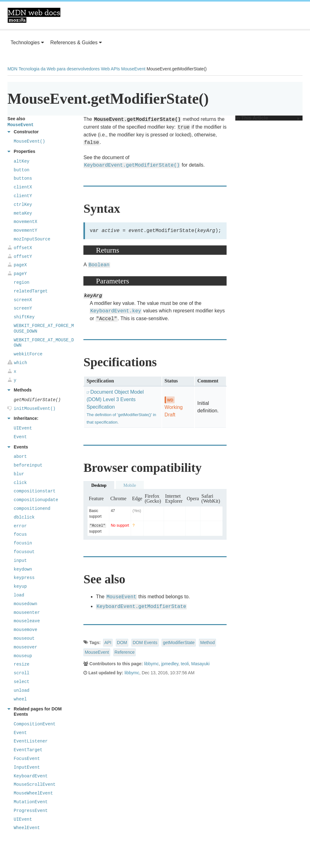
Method (207, 643)
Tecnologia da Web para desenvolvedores (59, 69)
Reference (125, 653)
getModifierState (179, 643)
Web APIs (110, 69)
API (108, 643)
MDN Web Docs (34, 15)
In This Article (267, 118)
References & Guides (76, 43)
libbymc (151, 664)
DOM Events (145, 643)
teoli (185, 664)
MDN (12, 69)
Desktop (99, 486)
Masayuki (200, 664)
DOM (122, 643)
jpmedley (170, 664)
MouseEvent (133, 69)
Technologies (27, 43)
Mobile (130, 486)
